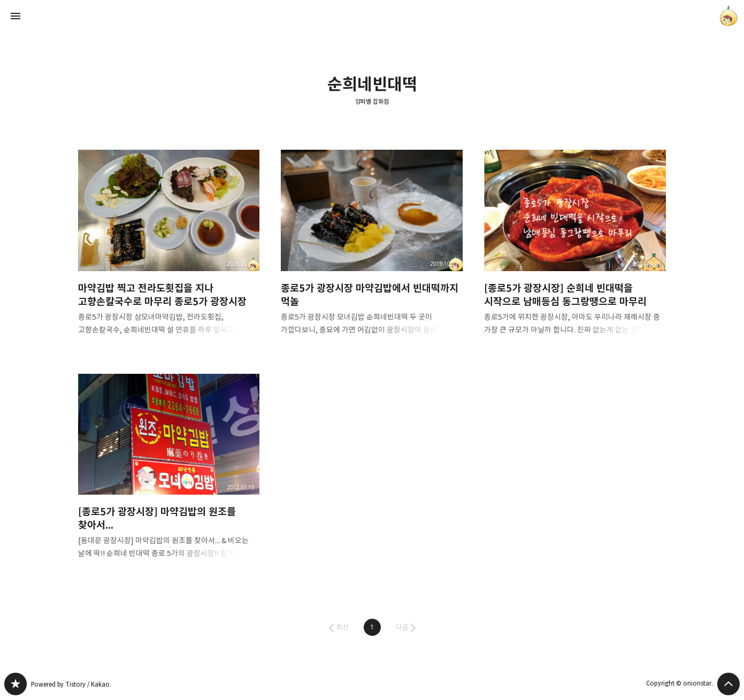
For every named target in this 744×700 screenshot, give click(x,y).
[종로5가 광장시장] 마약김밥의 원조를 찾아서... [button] (169, 475)
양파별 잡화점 (372, 102)
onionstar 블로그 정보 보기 (728, 16)
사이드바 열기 (16, 16)
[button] (372, 627)
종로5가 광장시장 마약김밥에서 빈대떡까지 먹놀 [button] (372, 251)
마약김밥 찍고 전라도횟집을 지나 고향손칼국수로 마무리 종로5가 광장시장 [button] (169, 251)
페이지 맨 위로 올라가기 (728, 684)
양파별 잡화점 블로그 (16, 684)
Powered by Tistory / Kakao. (71, 684)
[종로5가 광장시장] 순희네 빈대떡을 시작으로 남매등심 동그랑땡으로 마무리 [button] (575, 251)
